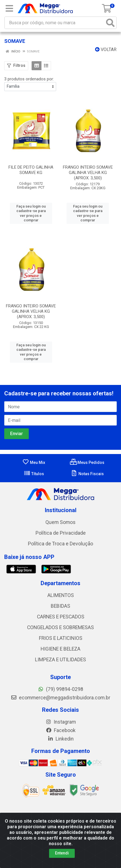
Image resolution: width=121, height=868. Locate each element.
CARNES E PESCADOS (61, 617)
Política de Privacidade (61, 533)
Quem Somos (60, 522)
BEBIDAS (60, 606)
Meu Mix (34, 462)
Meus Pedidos (87, 462)
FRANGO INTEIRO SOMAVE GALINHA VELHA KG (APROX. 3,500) (88, 173)
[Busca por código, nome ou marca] (55, 23)
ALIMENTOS (61, 595)
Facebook (61, 730)
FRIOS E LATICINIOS (61, 638)
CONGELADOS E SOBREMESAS (60, 627)
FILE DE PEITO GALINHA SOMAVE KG (31, 170)
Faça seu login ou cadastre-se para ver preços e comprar (31, 213)
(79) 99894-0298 (60, 689)
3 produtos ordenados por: (29, 79)
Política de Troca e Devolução (60, 544)
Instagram (61, 722)
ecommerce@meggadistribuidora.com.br (60, 698)
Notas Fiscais (87, 474)
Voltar (106, 49)
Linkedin (60, 739)
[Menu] (9, 8)
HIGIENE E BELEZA (60, 649)
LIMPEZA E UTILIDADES (60, 660)
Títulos (34, 474)
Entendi (62, 853)
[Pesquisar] (110, 23)
